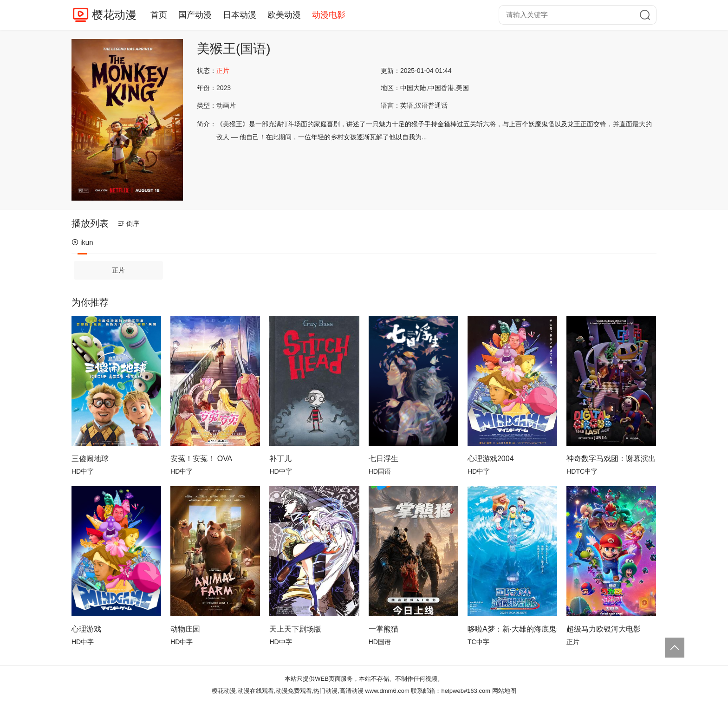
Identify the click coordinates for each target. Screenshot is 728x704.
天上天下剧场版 (295, 629)
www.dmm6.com (387, 691)
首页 (159, 15)
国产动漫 (195, 15)
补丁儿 (280, 459)
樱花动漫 (114, 15)
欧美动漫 (284, 15)
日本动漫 (240, 15)
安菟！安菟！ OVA (201, 459)
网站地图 (504, 691)
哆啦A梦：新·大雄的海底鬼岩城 (512, 629)
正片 (118, 270)
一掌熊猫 (383, 629)
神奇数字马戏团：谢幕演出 (611, 459)
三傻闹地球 (90, 459)
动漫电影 (329, 15)
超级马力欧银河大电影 (604, 629)
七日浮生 (383, 459)
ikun (82, 242)
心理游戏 (86, 629)
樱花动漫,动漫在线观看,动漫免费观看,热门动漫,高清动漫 (287, 691)
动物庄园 (185, 629)
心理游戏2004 (491, 459)
